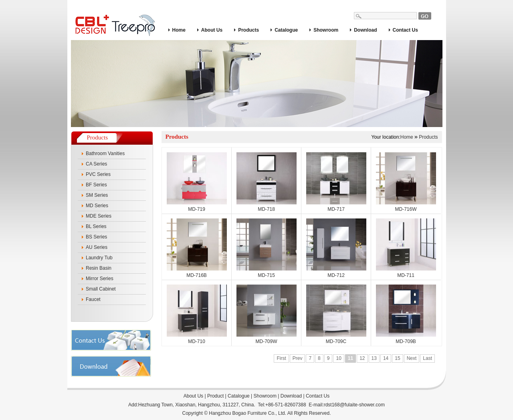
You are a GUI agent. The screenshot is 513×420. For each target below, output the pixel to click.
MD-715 (266, 275)
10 (338, 358)
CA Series (96, 164)
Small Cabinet (101, 289)
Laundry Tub (99, 258)
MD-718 (266, 209)
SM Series (97, 195)
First (281, 358)
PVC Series (98, 174)
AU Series (97, 247)
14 (386, 358)
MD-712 (336, 275)
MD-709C (336, 341)
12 (362, 358)
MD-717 (336, 209)
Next (412, 358)
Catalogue (286, 30)
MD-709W (266, 341)
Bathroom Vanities (105, 153)
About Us (212, 30)
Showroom (326, 30)
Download (365, 30)
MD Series (97, 206)
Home (179, 30)
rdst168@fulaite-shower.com (354, 405)
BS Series (96, 237)
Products (248, 30)
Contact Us (405, 30)
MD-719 (197, 209)
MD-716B (197, 275)
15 (397, 358)
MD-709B (406, 341)
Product (215, 396)
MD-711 (406, 275)
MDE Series (99, 216)
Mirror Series (100, 279)
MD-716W (406, 209)
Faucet (93, 299)
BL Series (96, 226)
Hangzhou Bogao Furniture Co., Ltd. (247, 413)
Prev (298, 358)
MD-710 (197, 341)
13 (374, 358)
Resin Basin (99, 268)
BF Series (96, 185)
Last (427, 358)
